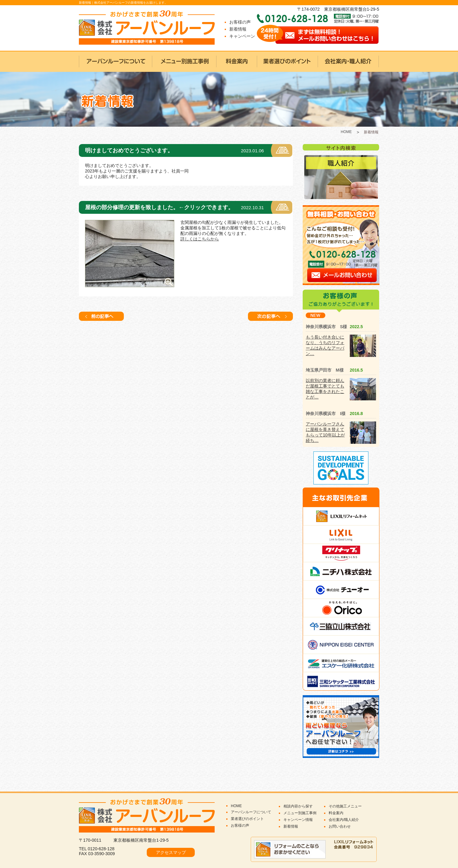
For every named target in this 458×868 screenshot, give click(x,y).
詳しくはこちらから (200, 239)
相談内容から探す (298, 806)
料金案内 (336, 813)
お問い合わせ (340, 826)
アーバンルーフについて (251, 812)
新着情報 (238, 29)
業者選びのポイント (247, 819)
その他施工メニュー (345, 806)
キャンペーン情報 (298, 820)
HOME (346, 132)
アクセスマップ (171, 852)
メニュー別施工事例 (300, 813)
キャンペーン (242, 36)
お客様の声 (240, 22)
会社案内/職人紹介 (344, 820)
